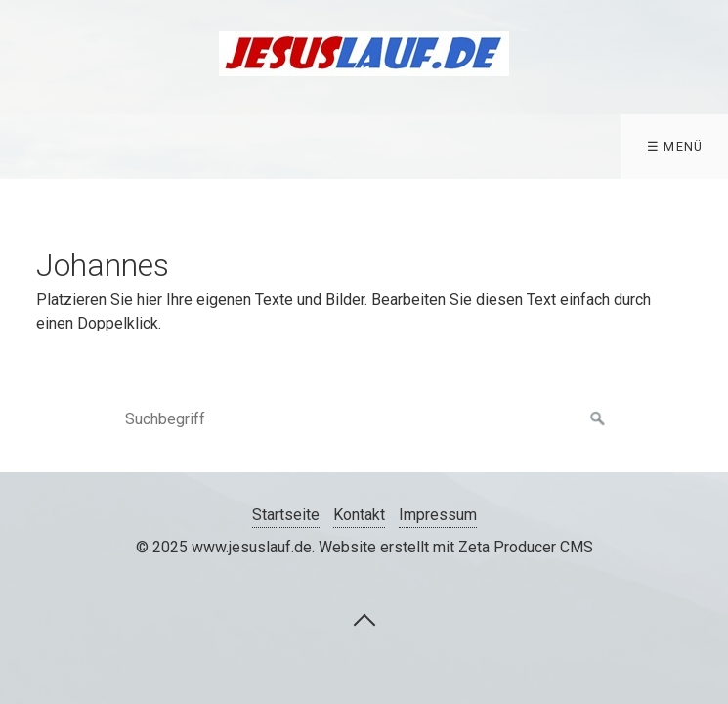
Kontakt (359, 515)
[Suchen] (598, 419)
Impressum (438, 515)
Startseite (286, 515)
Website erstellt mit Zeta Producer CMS (456, 547)
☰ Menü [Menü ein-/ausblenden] (675, 146)
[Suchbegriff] (364, 419)
